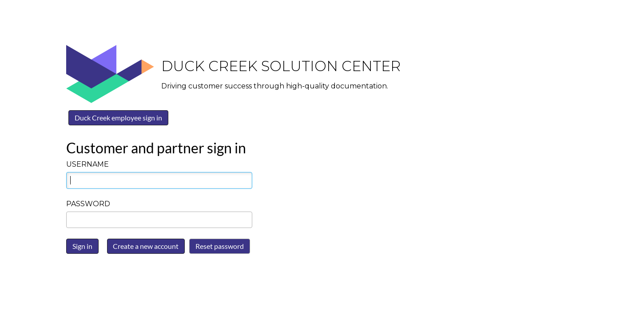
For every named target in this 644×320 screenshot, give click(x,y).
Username (87, 164)
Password (88, 204)
